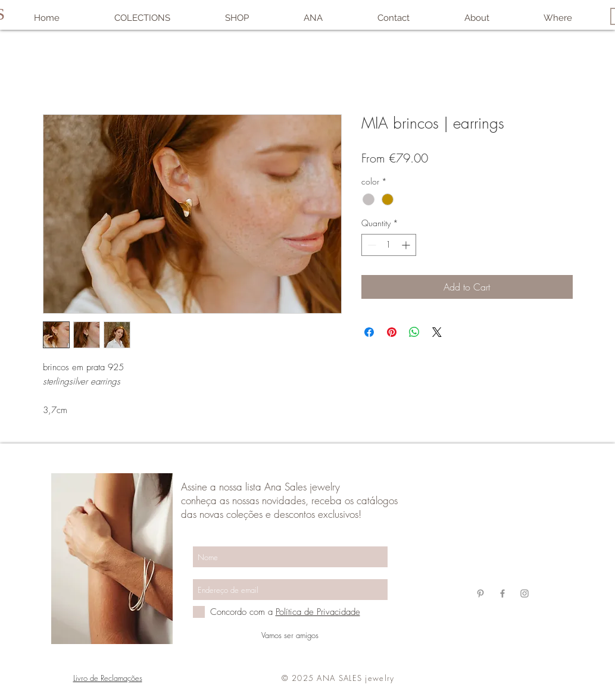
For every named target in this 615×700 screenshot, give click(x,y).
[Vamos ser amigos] (290, 635)
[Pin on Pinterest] (392, 332)
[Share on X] (437, 332)
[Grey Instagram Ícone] (525, 593)
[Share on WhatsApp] (414, 332)
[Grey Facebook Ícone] (502, 593)
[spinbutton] (389, 245)
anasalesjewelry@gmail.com (502, 525)
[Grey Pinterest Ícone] (480, 593)
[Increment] (407, 245)
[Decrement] (371, 245)
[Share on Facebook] (369, 332)
